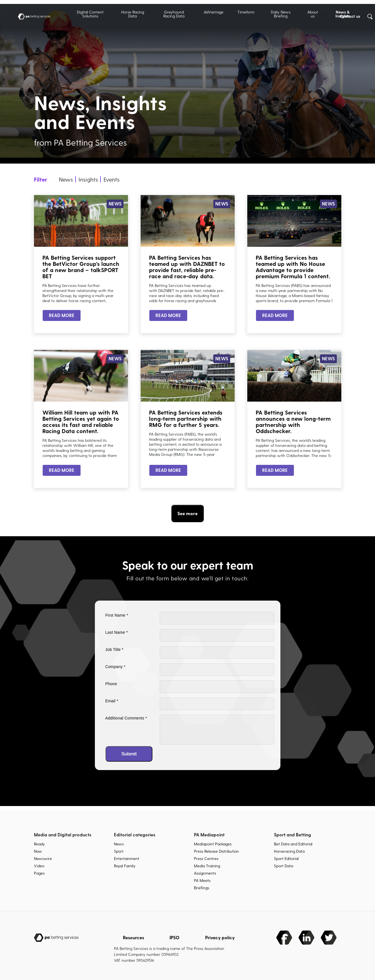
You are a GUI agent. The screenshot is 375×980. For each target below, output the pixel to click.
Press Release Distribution (216, 851)
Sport (119, 851)
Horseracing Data (289, 851)
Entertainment (127, 858)
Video (39, 866)
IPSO (174, 937)
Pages (39, 873)
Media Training (207, 866)
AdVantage (214, 12)
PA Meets (202, 880)
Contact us (350, 16)
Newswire (43, 858)
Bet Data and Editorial (293, 844)
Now (38, 851)
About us (313, 14)
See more (187, 513)
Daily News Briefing (281, 14)
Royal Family (125, 866)
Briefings (202, 888)
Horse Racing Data (133, 14)
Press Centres (206, 858)
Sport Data (283, 866)
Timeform (246, 12)
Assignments (205, 873)
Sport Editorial (286, 858)
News (119, 844)
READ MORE (62, 315)
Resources (133, 937)
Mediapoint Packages (213, 844)
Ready (39, 844)
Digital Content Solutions (90, 14)
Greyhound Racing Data (174, 14)
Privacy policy (220, 937)
